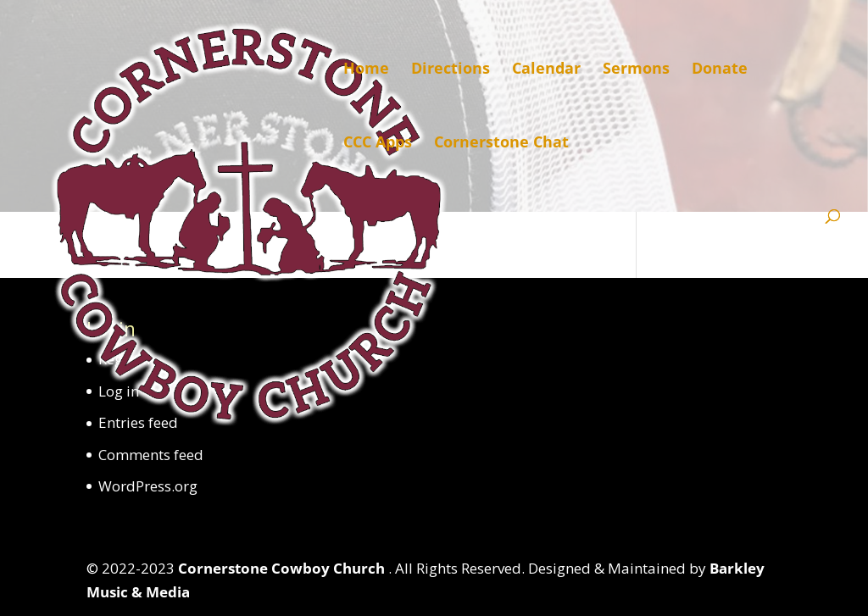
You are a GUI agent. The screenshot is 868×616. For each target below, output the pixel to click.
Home (366, 70)
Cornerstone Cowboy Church (283, 568)
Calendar (546, 70)
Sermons (636, 70)
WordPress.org (148, 486)
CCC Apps (378, 144)
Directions (451, 70)
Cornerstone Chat (501, 144)
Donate (720, 70)
